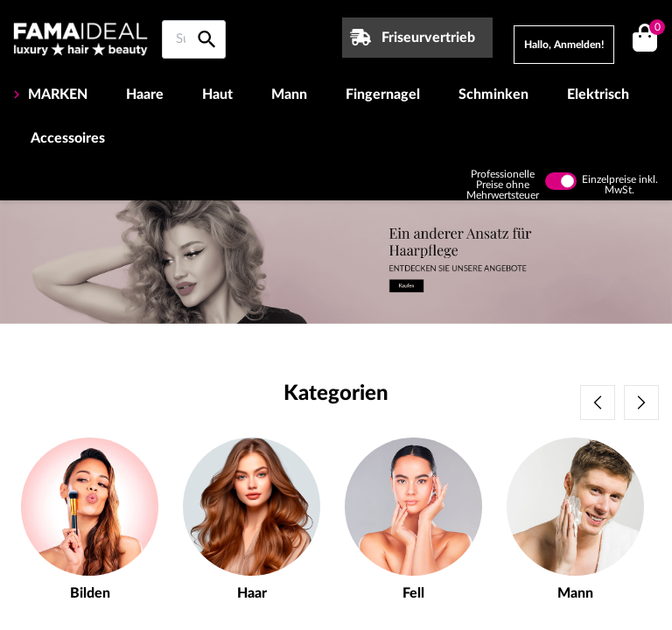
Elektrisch (598, 94)
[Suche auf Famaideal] (194, 39)
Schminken (493, 94)
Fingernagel (383, 94)
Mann (289, 94)
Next (641, 402)
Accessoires (68, 138)
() (654, 29)
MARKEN (56, 94)
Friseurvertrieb (428, 38)
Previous (598, 402)
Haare (145, 94)
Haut (217, 94)
